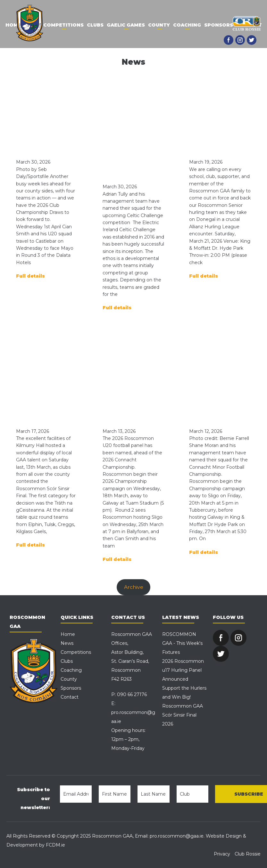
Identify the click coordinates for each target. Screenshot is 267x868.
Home (13, 25)
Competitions (63, 25)
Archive (134, 587)
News (67, 643)
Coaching (187, 25)
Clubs (95, 25)
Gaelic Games (126, 25)
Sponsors (219, 25)
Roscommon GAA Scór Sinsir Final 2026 (183, 715)
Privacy (222, 854)
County (159, 25)
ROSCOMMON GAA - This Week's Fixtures (182, 643)
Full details (30, 276)
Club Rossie (248, 854)
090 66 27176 (132, 694)
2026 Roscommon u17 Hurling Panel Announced (183, 670)
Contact (70, 697)
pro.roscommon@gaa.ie (177, 836)
